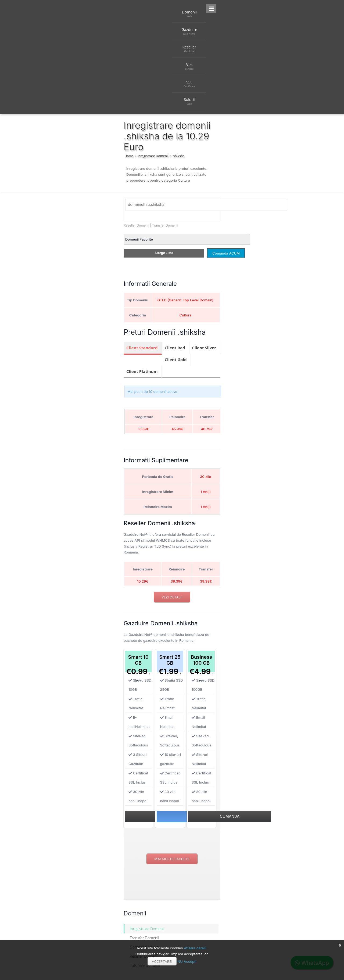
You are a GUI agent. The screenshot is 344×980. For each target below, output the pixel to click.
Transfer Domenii (165, 225)
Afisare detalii (195, 948)
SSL (189, 84)
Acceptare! (162, 961)
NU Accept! (187, 961)
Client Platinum (142, 371)
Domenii (189, 14)
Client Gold (175, 359)
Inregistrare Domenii (153, 156)
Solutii (189, 101)
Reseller (189, 49)
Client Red (175, 348)
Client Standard (142, 348)
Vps (189, 66)
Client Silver (204, 348)
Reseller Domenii (136, 225)
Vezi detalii (172, 597)
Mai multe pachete (172, 859)
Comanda (230, 816)
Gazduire (189, 31)
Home (129, 156)
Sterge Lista (164, 253)
